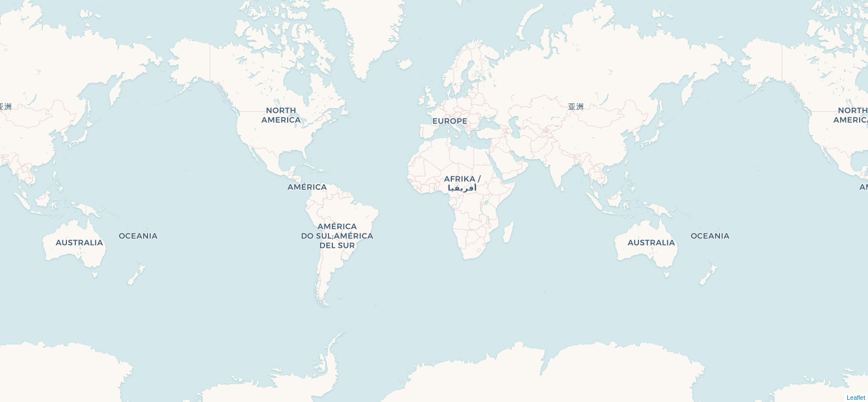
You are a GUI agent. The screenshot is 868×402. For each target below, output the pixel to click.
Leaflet (856, 398)
